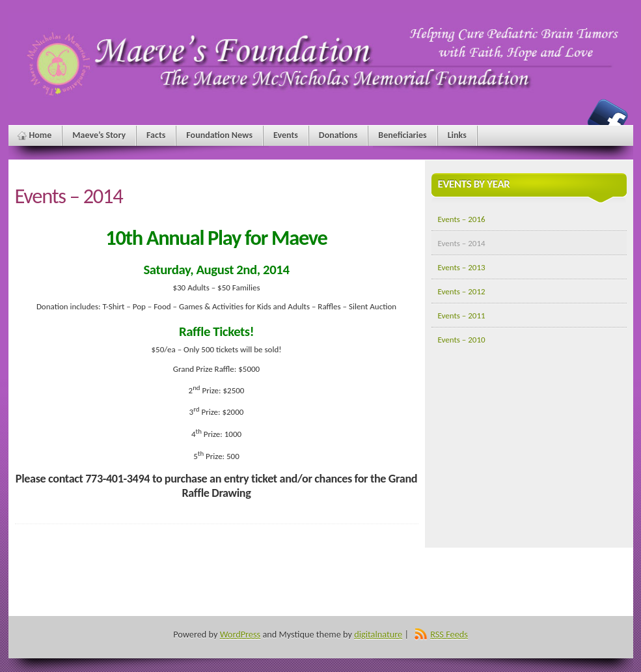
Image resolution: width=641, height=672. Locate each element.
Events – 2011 (462, 315)
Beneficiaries (402, 135)
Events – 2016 (462, 219)
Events (286, 135)
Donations (338, 135)
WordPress (240, 634)
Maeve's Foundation (608, 119)
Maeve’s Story (99, 135)
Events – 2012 (462, 291)
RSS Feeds (449, 634)
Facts (156, 135)
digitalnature (378, 634)
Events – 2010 (462, 340)
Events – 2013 (462, 267)
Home (41, 135)
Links (457, 135)
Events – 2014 (462, 243)
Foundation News (219, 135)
